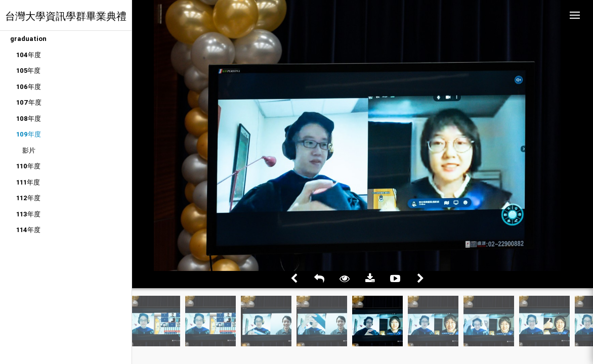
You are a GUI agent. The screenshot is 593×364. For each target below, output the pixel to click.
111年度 (28, 182)
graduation (28, 39)
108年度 (29, 119)
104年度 (29, 55)
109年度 (29, 134)
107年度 (29, 102)
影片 (29, 150)
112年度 (28, 198)
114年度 (28, 230)
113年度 (28, 214)
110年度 (28, 166)
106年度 (29, 87)
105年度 (28, 71)
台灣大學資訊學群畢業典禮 (66, 16)
